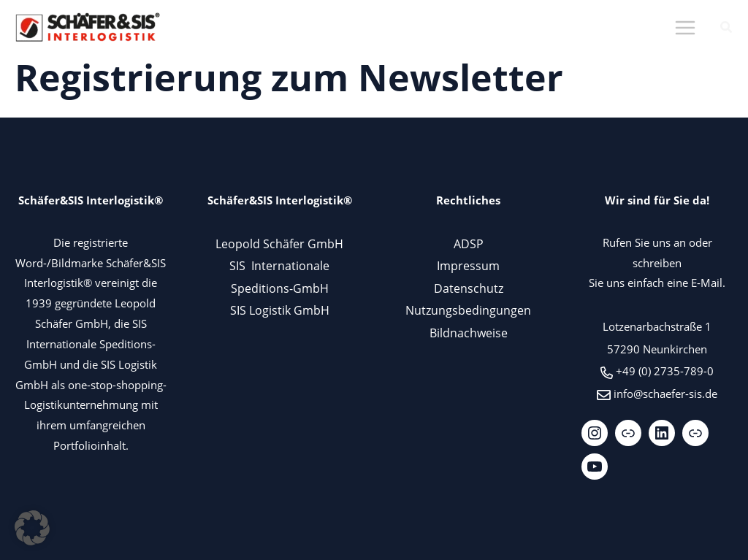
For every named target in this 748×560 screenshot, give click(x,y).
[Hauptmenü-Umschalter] (685, 28)
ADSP (469, 243)
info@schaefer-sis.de (665, 394)
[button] (727, 28)
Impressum (468, 265)
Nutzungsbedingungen (468, 310)
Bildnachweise (469, 333)
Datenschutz (469, 288)
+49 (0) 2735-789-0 (665, 371)
